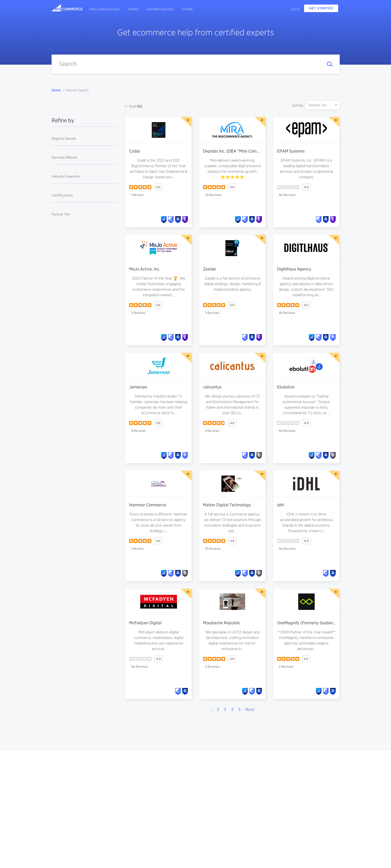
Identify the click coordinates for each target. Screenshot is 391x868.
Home (56, 90)
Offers (187, 9)
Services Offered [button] (64, 157)
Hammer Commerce (148, 505)
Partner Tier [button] (61, 214)
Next (250, 709)
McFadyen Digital (145, 623)
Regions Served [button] (64, 138)
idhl (280, 505)
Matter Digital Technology (227, 505)
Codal (134, 151)
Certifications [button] (62, 195)
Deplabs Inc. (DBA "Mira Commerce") (237, 151)
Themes (133, 9)
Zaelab (209, 269)
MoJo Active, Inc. (145, 269)
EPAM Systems (291, 151)
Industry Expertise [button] (66, 176)
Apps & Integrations (104, 9)
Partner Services (160, 9)
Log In (295, 9)
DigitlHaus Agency (294, 269)
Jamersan (138, 387)
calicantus (212, 387)
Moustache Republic (222, 623)
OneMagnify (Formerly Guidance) (308, 623)
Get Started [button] (321, 8)
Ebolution (286, 387)
